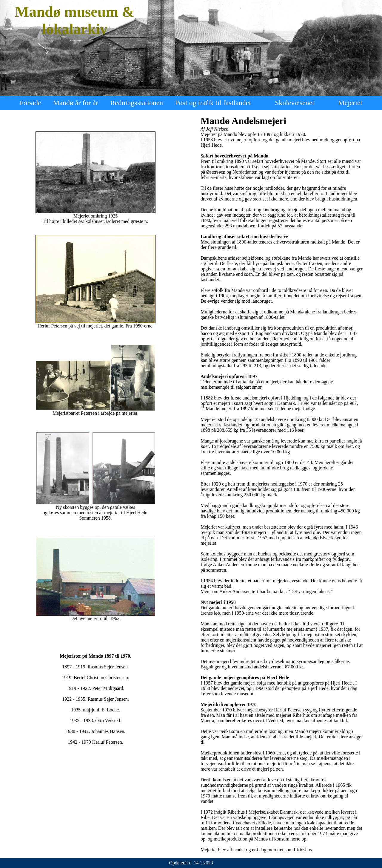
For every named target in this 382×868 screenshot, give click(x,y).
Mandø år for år (76, 103)
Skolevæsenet (295, 103)
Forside (30, 103)
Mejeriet (350, 103)
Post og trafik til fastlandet (213, 103)
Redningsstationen (137, 103)
